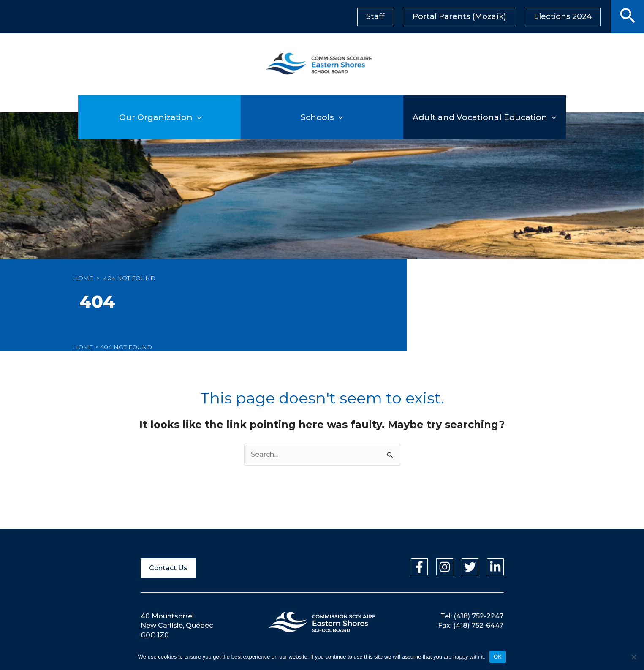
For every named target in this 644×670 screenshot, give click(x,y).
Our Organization (159, 117)
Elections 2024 (563, 16)
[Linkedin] (495, 567)
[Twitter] (470, 567)
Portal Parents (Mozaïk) (461, 16)
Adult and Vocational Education (485, 117)
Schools (322, 117)
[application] (213, 117)
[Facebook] (419, 567)
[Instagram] (445, 567)
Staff (378, 16)
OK (498, 657)
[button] (628, 17)
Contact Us (168, 568)
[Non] (633, 657)
